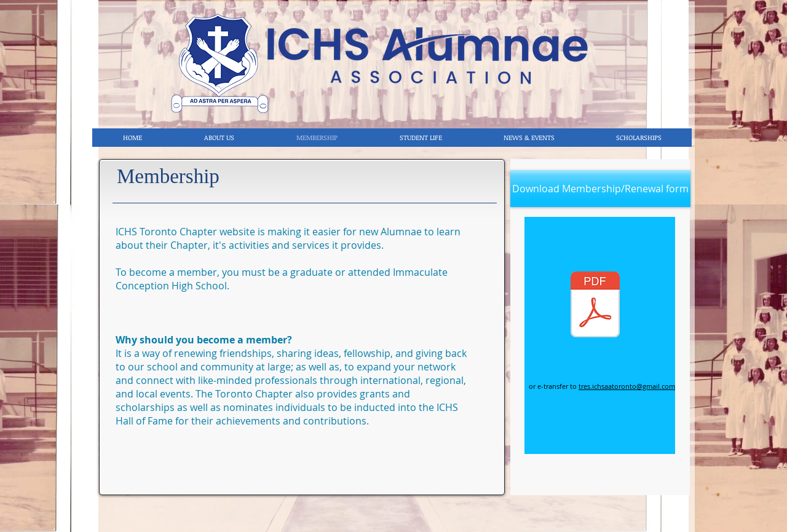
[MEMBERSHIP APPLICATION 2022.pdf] (595, 306)
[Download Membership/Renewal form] (600, 189)
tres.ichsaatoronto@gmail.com (627, 386)
